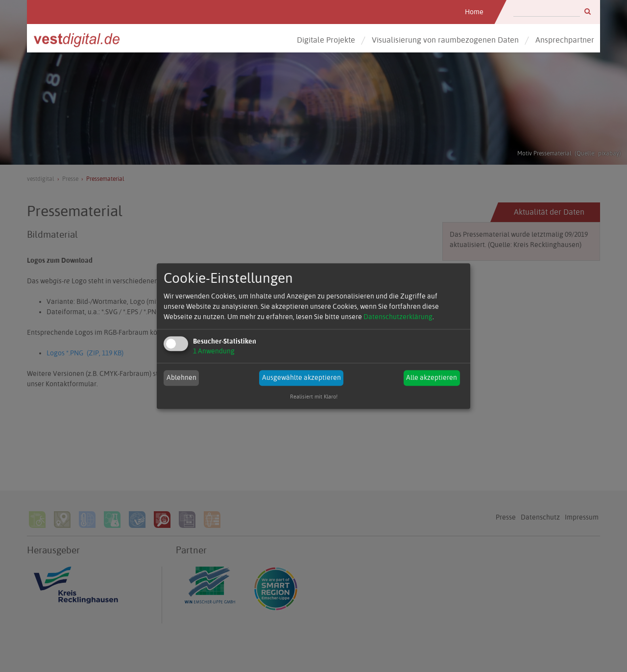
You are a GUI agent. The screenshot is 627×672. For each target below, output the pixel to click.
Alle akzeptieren (432, 378)
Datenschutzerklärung (398, 317)
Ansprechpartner (565, 40)
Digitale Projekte (326, 40)
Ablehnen (181, 378)
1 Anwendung (214, 351)
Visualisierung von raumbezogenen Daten (445, 40)
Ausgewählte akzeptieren (301, 378)
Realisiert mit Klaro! (314, 397)
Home (474, 12)
